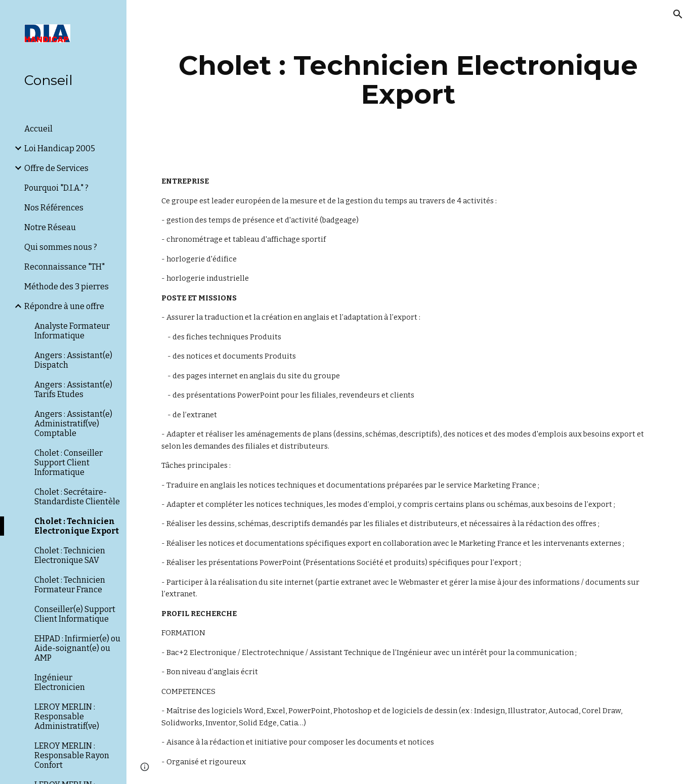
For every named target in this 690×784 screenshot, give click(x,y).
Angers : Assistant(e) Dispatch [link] (73, 360)
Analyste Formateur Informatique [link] (72, 331)
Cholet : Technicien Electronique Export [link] (77, 526)
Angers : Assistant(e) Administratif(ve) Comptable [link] (73, 424)
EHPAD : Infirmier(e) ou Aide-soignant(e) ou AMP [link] (77, 648)
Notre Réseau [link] (50, 227)
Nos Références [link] (54, 208)
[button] (678, 14)
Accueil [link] (38, 129)
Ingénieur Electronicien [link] (60, 682)
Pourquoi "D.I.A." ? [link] (56, 188)
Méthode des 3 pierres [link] (67, 287)
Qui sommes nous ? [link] (61, 247)
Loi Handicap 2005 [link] (60, 148)
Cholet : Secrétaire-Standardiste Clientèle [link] (77, 497)
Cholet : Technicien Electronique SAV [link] (70, 555)
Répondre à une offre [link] (64, 306)
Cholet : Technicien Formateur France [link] (70, 585)
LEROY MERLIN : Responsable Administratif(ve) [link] (67, 716)
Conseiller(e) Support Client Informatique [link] (75, 614)
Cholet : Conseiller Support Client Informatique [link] (69, 463)
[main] (408, 80)
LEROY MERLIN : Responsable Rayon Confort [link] (72, 755)
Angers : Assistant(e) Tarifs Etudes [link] (73, 389)
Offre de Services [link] (56, 168)
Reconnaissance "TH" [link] (64, 267)
